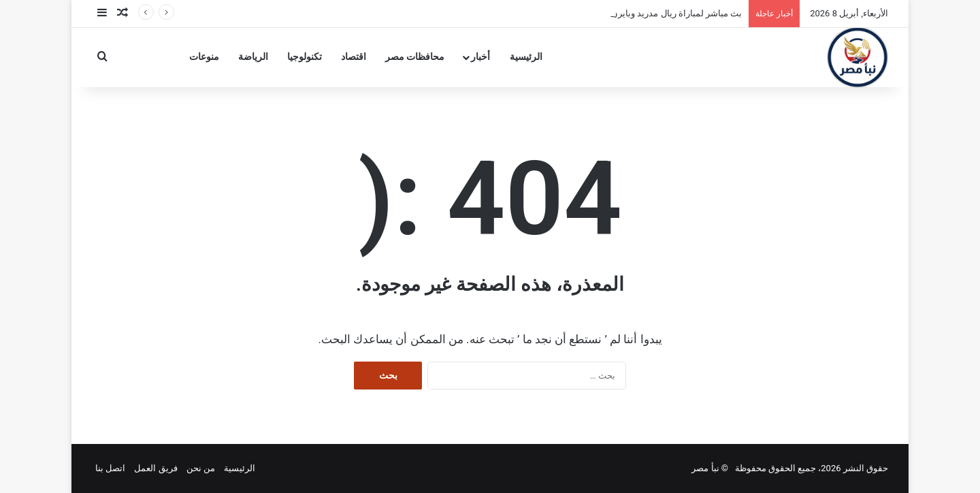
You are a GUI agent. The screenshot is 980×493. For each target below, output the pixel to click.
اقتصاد (354, 57)
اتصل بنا (110, 468)
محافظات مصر (415, 57)
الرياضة (253, 57)
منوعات (204, 57)
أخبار (480, 57)
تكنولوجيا (305, 57)
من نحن (201, 468)
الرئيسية (526, 57)
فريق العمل (156, 468)
